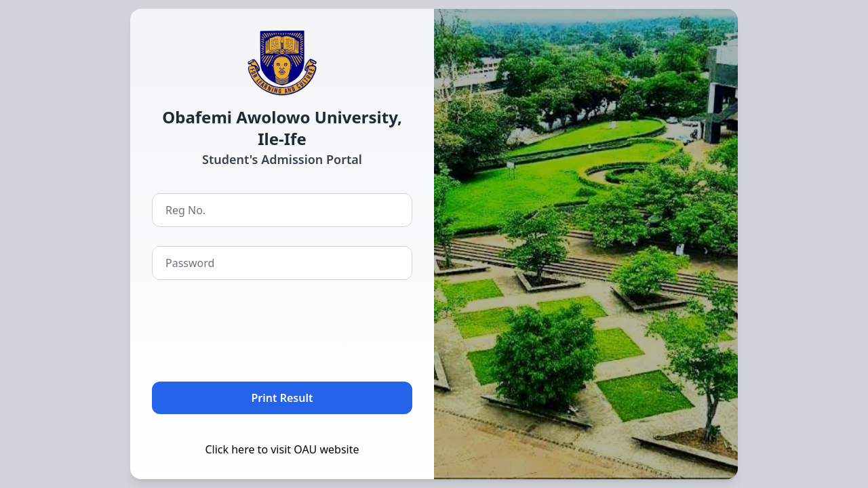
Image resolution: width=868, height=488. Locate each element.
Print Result (282, 398)
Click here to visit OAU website (282, 449)
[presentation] (255, 328)
